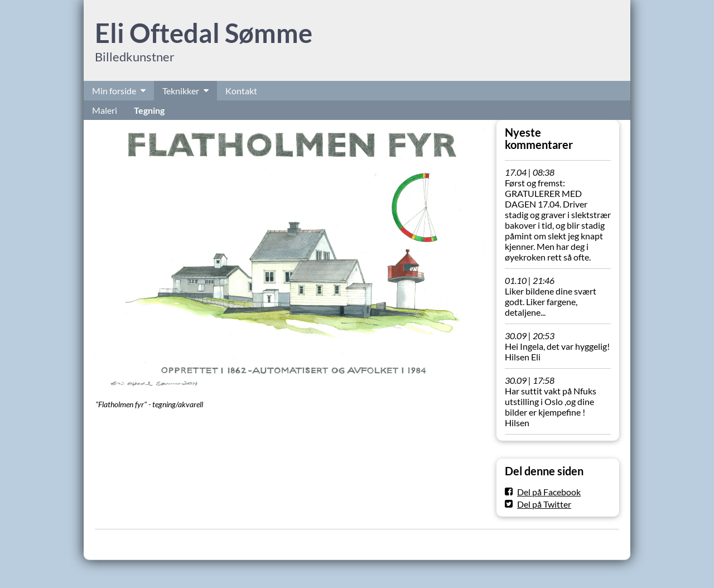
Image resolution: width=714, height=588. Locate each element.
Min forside (114, 91)
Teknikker (181, 91)
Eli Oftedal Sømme (204, 33)
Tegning (149, 110)
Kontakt (241, 91)
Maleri (105, 110)
